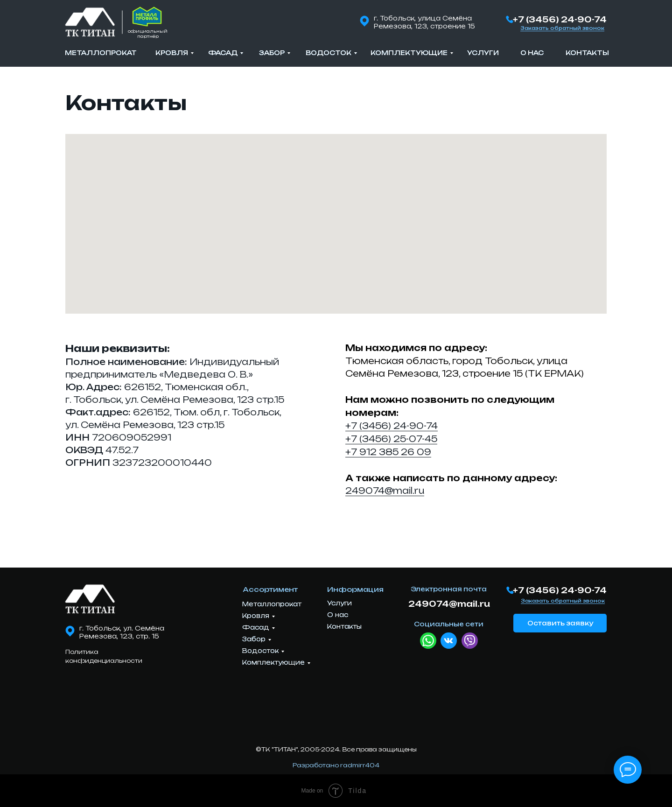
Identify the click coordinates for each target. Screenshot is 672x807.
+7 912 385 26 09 (388, 452)
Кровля (172, 53)
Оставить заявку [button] (560, 623)
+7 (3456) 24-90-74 (560, 19)
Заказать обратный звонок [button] (562, 28)
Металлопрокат (101, 53)
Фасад (223, 53)
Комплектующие (409, 53)
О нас (532, 53)
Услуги (483, 53)
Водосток (329, 53)
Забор (272, 53)
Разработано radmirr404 (336, 765)
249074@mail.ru (385, 491)
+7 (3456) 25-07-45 (391, 439)
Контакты (587, 53)
